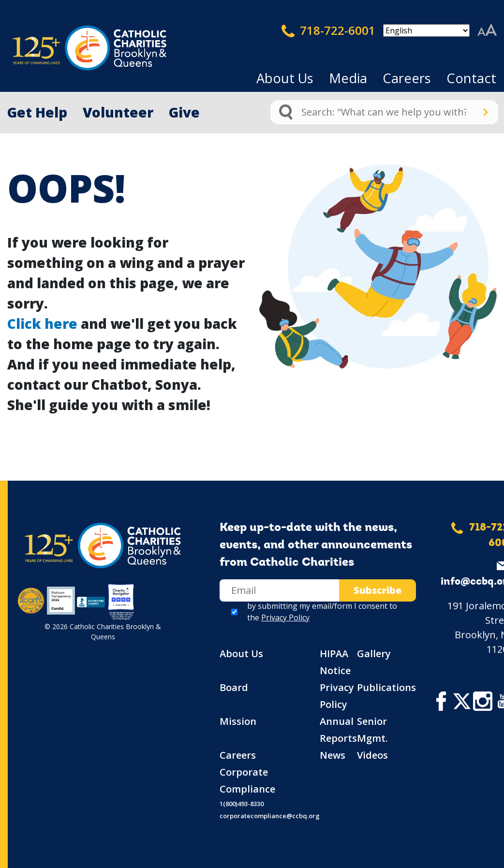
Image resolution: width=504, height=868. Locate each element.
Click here (42, 324)
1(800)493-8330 (242, 804)
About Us (285, 78)
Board (234, 687)
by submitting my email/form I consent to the (322, 612)
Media (348, 78)
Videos (372, 755)
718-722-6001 (328, 30)
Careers (407, 78)
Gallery (374, 654)
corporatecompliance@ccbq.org (270, 816)
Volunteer (118, 112)
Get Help (37, 112)
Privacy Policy (285, 618)
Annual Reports (338, 730)
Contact (471, 78)
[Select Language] (426, 30)
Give (184, 112)
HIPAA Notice (335, 662)
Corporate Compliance (247, 780)
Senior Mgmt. (372, 730)
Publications (386, 687)
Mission (238, 721)
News (333, 755)
